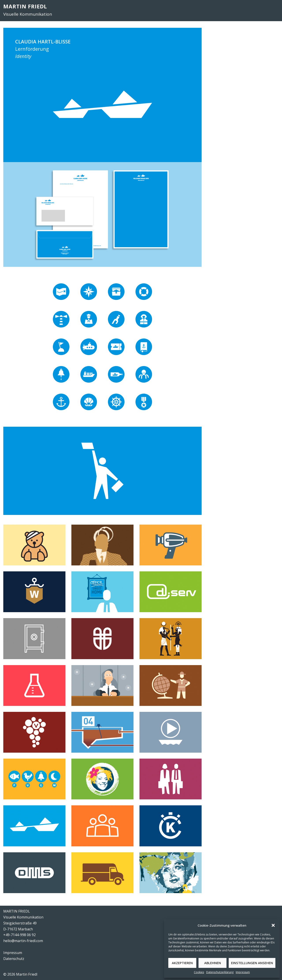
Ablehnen (213, 963)
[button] (273, 925)
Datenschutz (14, 959)
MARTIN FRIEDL (25, 6)
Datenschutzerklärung (220, 972)
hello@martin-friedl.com (23, 941)
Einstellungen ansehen (252, 963)
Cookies (199, 972)
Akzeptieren (182, 963)
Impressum (243, 972)
